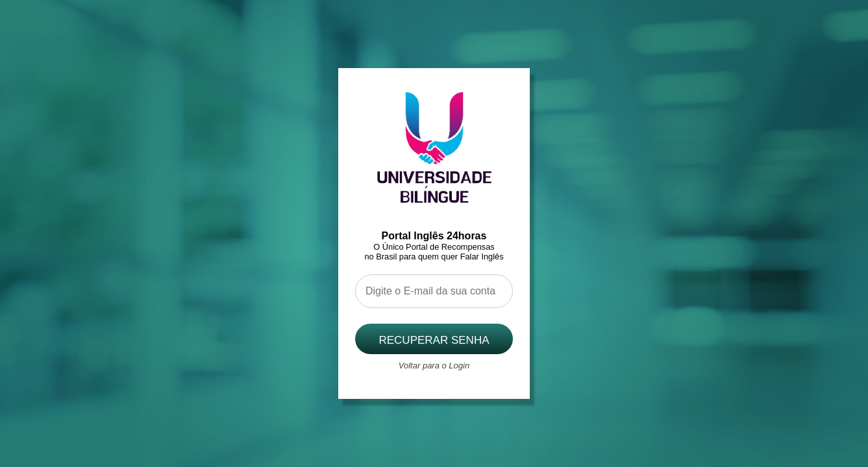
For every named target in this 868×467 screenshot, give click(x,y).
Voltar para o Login (434, 365)
